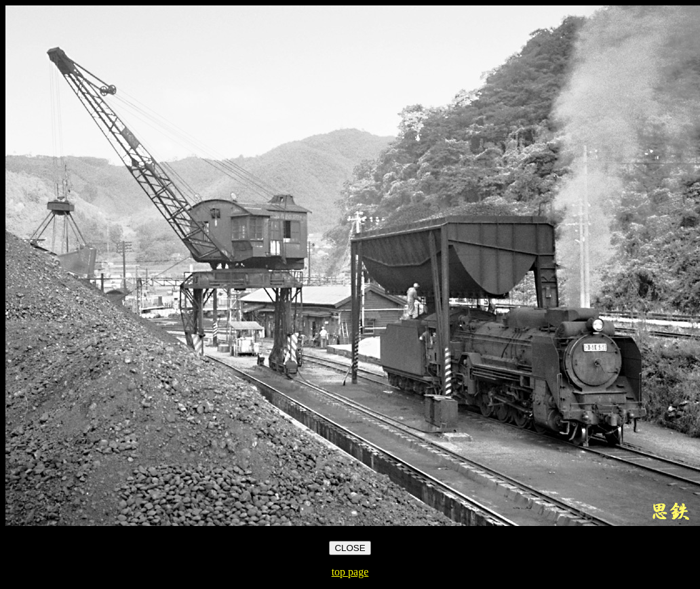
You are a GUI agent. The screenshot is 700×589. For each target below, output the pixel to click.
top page (350, 572)
